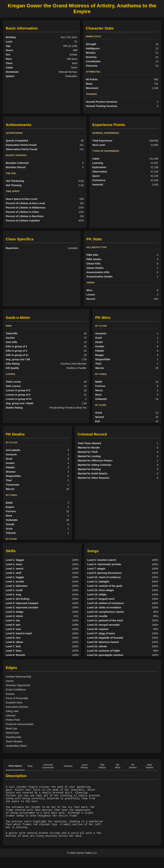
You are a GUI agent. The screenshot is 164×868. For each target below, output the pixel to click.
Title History (102, 766)
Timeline (68, 766)
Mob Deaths (150, 766)
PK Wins (118, 766)
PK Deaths (133, 766)
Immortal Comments (48, 766)
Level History (85, 766)
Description (15, 766)
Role (30, 766)
